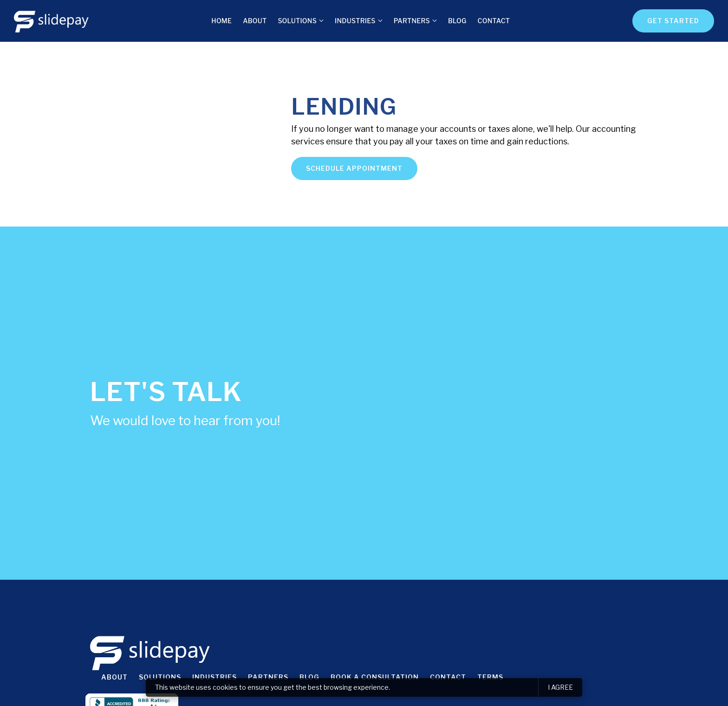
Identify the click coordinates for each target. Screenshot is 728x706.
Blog (457, 21)
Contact (494, 21)
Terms (490, 677)
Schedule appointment (354, 168)
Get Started (673, 21)
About (255, 21)
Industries (355, 21)
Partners (412, 21)
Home (221, 21)
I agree (560, 687)
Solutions (297, 21)
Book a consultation (375, 677)
